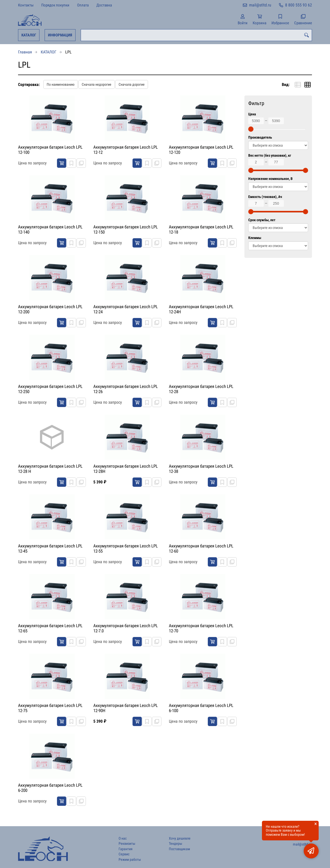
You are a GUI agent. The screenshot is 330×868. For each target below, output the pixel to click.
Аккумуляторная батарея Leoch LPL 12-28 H (50, 469)
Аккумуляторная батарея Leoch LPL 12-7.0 (126, 628)
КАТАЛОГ (29, 35)
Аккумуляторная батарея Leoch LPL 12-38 (201, 469)
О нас (123, 838)
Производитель (260, 137)
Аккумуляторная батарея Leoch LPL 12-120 (201, 150)
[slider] (251, 129)
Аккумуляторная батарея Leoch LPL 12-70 (201, 628)
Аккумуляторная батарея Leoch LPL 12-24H (201, 309)
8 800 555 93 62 (299, 5)
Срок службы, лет (262, 220)
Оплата (83, 5)
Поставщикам (179, 849)
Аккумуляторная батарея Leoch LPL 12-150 (126, 229)
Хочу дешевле (180, 838)
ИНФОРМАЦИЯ (60, 35)
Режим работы (130, 860)
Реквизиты (127, 844)
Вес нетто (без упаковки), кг (270, 156)
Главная (25, 52)
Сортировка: (29, 85)
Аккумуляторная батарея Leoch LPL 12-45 (50, 548)
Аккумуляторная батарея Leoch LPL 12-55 (126, 548)
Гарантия (126, 849)
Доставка (104, 5)
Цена (252, 114)
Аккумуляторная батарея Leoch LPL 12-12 (126, 150)
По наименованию (61, 84)
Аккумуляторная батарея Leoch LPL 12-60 (201, 548)
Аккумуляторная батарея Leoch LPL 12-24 (126, 309)
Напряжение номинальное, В (270, 179)
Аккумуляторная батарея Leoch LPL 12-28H (126, 469)
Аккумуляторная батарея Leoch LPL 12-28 (201, 389)
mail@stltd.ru (260, 5)
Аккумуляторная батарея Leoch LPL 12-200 (50, 309)
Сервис (124, 854)
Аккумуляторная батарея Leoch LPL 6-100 (201, 708)
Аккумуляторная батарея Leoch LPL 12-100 (50, 150)
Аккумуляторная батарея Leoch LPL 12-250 (50, 389)
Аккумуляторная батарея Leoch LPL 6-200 (50, 788)
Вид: (286, 85)
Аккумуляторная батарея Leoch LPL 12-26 (126, 389)
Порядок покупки (55, 5)
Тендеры (176, 844)
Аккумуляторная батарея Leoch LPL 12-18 (201, 229)
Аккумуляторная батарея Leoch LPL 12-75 (50, 708)
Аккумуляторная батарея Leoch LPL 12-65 (50, 628)
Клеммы (255, 238)
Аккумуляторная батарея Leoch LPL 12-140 (50, 229)
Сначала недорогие (97, 84)
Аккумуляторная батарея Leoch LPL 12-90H (126, 708)
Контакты (26, 5)
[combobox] (196, 35)
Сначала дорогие (132, 84)
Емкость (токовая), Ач (265, 197)
